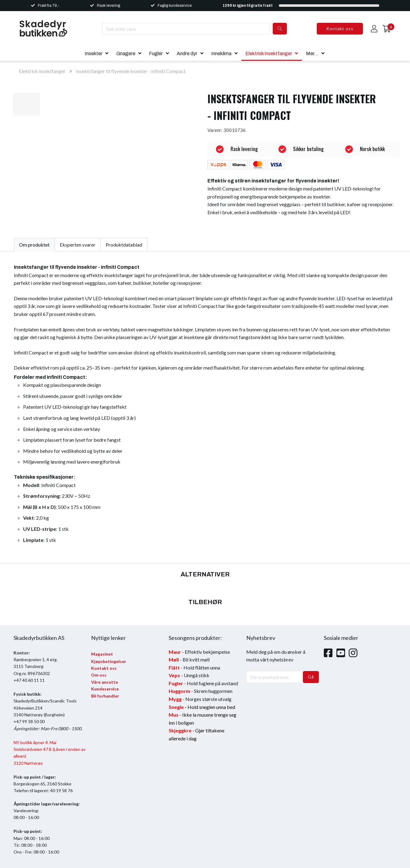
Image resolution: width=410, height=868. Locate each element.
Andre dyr (187, 53)
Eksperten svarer (78, 245)
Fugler (156, 53)
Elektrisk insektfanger (269, 53)
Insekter (94, 53)
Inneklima (221, 53)
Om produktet (34, 245)
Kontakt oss (340, 29)
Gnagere (126, 53)
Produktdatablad (124, 245)
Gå (311, 677)
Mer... (312, 53)
